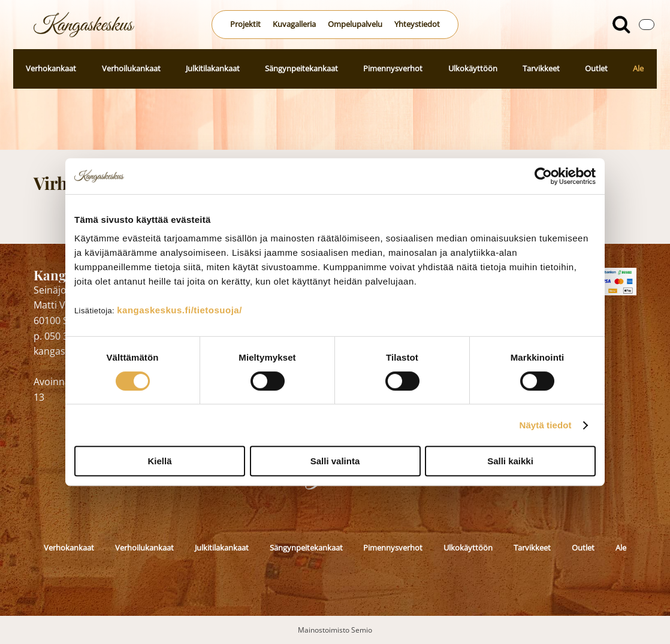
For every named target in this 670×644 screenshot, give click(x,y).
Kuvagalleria (294, 24)
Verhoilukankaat (131, 68)
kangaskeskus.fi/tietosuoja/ (179, 310)
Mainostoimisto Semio (335, 630)
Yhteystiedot (417, 24)
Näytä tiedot (546, 425)
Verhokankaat (51, 68)
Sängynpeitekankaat (301, 68)
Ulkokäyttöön (473, 68)
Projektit (245, 24)
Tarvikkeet (541, 68)
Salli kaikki (510, 461)
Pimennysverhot (393, 68)
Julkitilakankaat (213, 68)
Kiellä (159, 461)
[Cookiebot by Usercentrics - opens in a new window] (543, 176)
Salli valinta (335, 461)
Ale (638, 68)
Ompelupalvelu (355, 24)
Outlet (596, 68)
